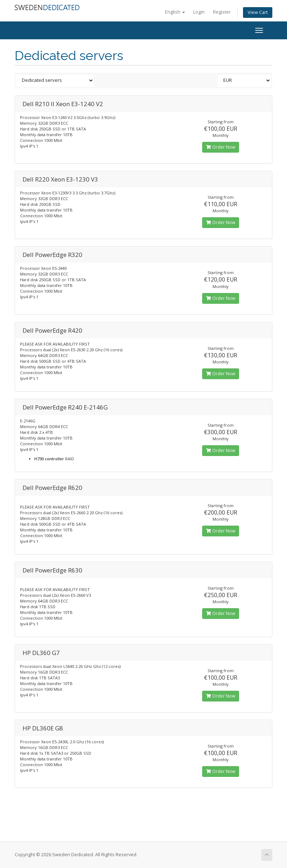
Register (222, 12)
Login (199, 12)
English (175, 12)
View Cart (258, 12)
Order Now (221, 147)
